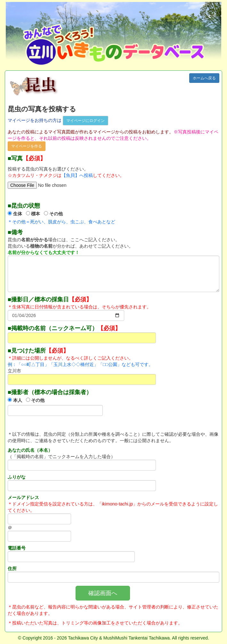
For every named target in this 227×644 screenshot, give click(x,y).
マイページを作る (27, 146)
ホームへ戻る (204, 78)
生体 (18, 214)
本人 (18, 400)
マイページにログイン (85, 121)
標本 (36, 214)
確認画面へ (103, 593)
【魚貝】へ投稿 (77, 175)
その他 (56, 214)
